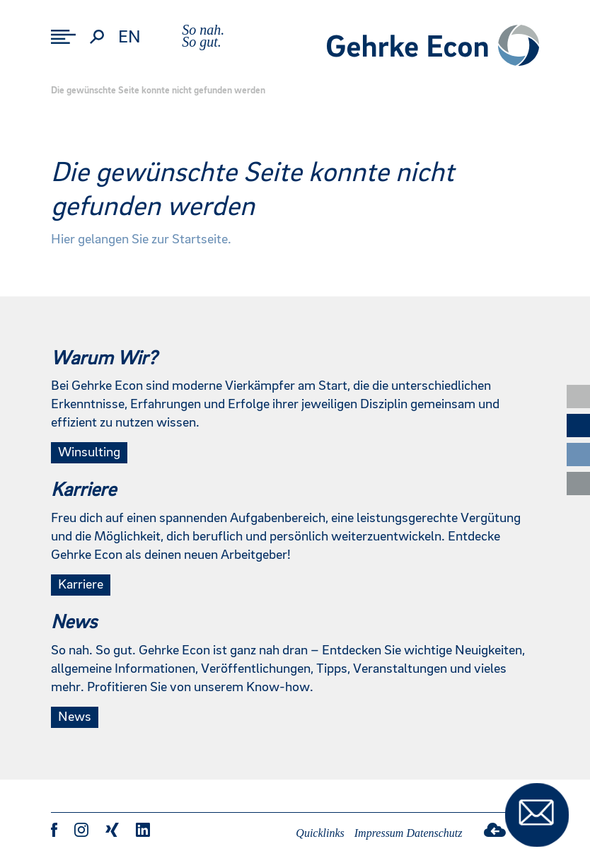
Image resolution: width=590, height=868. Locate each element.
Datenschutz (434, 833)
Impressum (379, 833)
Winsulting (89, 453)
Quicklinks (320, 833)
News (75, 717)
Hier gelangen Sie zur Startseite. (141, 240)
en (129, 37)
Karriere (81, 585)
